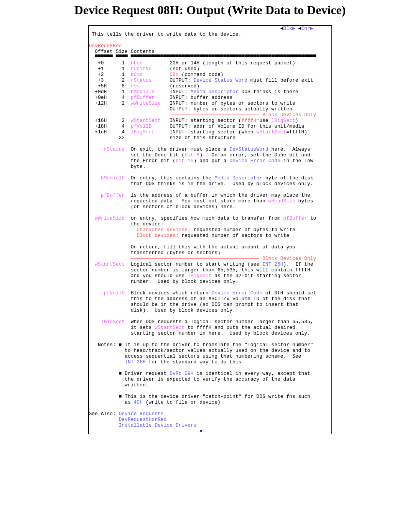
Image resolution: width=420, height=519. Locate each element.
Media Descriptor (215, 105)
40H (138, 478)
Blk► (291, 29)
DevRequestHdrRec (143, 498)
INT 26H (273, 312)
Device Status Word (221, 91)
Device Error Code (255, 188)
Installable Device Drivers (158, 505)
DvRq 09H (181, 443)
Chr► (309, 29)
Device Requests (141, 491)
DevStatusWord (249, 174)
